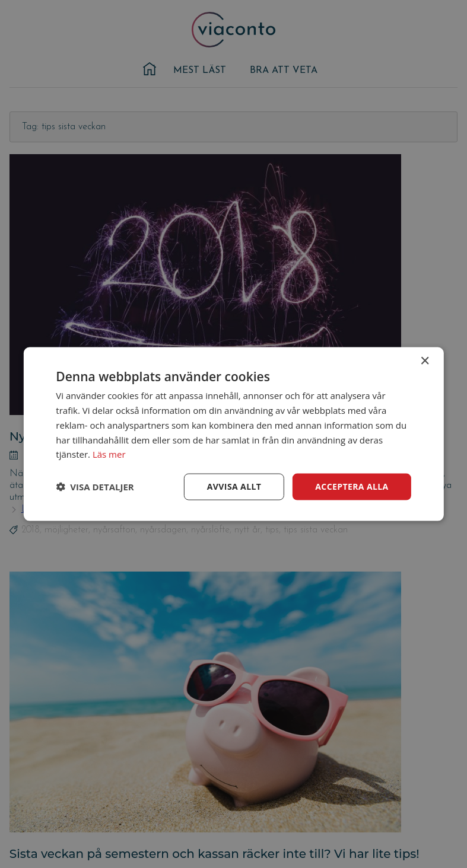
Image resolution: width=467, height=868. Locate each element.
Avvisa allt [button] (234, 486)
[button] (95, 487)
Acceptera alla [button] (352, 486)
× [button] (425, 361)
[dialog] (233, 434)
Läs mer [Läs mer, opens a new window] (109, 454)
